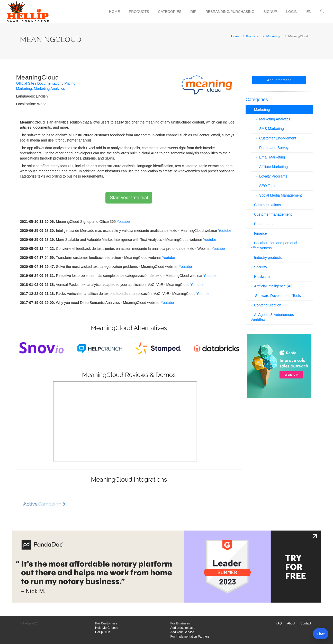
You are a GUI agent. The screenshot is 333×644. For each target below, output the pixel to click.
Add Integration (279, 80)
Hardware (262, 277)
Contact (306, 623)
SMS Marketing (272, 129)
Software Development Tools (277, 296)
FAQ (279, 623)
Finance (260, 233)
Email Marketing (272, 157)
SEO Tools (268, 186)
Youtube (123, 222)
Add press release (183, 628)
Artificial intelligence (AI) (273, 286)
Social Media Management (281, 195)
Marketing (273, 36)
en (309, 12)
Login (292, 12)
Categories (170, 12)
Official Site (25, 83)
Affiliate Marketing (273, 167)
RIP (193, 12)
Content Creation (268, 305)
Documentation (49, 83)
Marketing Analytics (49, 89)
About (291, 623)
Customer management (273, 214)
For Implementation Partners (190, 637)
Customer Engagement (278, 138)
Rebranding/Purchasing (230, 12)
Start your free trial (129, 198)
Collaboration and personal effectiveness (274, 245)
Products (139, 12)
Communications (267, 205)
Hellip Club (103, 632)
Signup (270, 12)
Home (114, 12)
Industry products (268, 258)
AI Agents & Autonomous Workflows (272, 317)
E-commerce (264, 224)
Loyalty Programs (273, 176)
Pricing (70, 83)
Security (261, 267)
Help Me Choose (107, 628)
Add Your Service (182, 632)
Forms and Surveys (275, 148)
